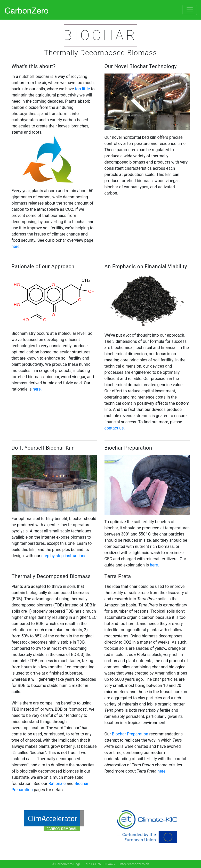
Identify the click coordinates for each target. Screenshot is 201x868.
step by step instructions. (64, 556)
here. (16, 246)
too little (82, 89)
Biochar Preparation (130, 734)
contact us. (115, 428)
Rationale (57, 784)
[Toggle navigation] (190, 10)
